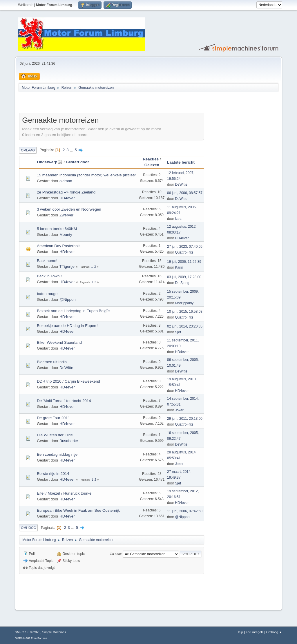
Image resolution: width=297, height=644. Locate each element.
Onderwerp (50, 162)
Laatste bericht (181, 162)
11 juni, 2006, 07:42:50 (185, 511)
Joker (179, 410)
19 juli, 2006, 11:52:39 (184, 262)
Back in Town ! (49, 276)
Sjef (178, 332)
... (72, 150)
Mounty (66, 235)
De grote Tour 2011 (53, 418)
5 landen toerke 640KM (57, 229)
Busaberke (69, 441)
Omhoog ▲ (274, 632)
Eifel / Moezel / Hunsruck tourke (64, 493)
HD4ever (67, 198)
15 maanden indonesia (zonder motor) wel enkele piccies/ (86, 175)
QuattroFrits (184, 252)
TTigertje (67, 266)
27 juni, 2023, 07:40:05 (185, 247)
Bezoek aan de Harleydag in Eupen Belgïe (73, 311)
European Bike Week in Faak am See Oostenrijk (78, 510)
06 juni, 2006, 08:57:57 (185, 193)
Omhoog (28, 528)
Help (240, 632)
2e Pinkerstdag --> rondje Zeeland (66, 192)
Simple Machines (54, 632)
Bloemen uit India (52, 362)
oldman (66, 181)
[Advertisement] (87, 103)
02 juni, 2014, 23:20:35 (185, 326)
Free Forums (39, 638)
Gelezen (152, 165)
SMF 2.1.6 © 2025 (28, 632)
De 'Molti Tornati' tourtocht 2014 (64, 401)
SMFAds (20, 638)
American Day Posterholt (58, 246)
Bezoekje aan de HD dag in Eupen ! (68, 326)
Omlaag (28, 150)
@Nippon (68, 300)
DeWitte (181, 184)
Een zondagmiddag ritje (57, 454)
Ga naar (115, 554)
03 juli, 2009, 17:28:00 (184, 277)
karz (178, 219)
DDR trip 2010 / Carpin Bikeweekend (68, 381)
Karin (179, 267)
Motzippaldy (184, 303)
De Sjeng (182, 283)
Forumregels (255, 632)
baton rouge (47, 294)
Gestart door (77, 162)
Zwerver (66, 215)
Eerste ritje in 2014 (53, 474)
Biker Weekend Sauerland (59, 342)
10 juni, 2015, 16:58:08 (185, 312)
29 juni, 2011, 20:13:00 (185, 419)
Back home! (47, 261)
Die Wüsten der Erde (55, 435)
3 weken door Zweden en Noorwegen (69, 209)
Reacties (151, 159)
